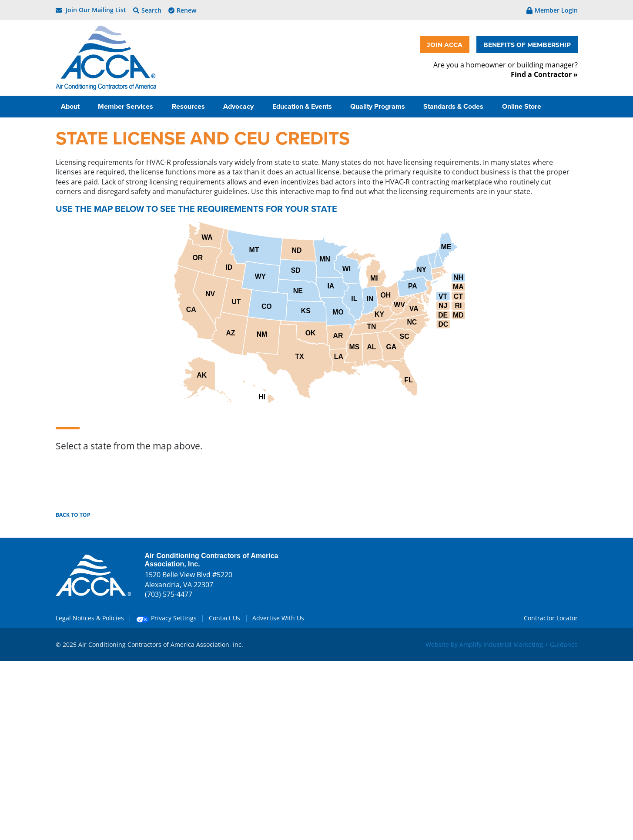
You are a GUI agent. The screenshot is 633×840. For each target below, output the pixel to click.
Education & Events (303, 106)
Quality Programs (378, 106)
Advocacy (239, 106)
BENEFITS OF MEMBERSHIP (527, 45)
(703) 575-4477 (169, 594)
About (71, 106)
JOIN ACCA (445, 45)
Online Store (522, 106)
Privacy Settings (166, 618)
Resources (189, 106)
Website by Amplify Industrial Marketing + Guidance (502, 644)
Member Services (126, 106)
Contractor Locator (551, 618)
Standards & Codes (454, 106)
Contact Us (224, 618)
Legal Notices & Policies (90, 618)
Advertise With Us (278, 618)
